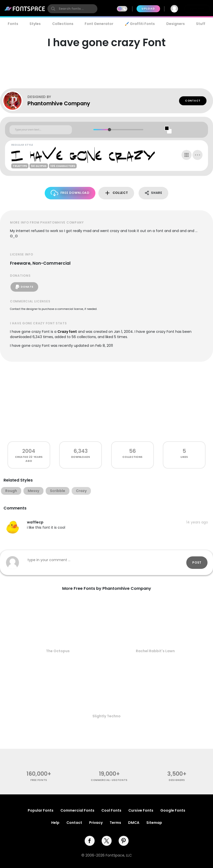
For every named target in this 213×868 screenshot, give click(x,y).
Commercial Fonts (77, 810)
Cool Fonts (111, 810)
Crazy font (67, 332)
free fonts (39, 780)
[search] (72, 9)
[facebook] (90, 841)
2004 (29, 451)
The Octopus (58, 651)
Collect (116, 193)
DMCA (134, 823)
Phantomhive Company (59, 103)
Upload (148, 9)
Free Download (70, 193)
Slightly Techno (106, 716)
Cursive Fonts (141, 810)
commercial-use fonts (109, 780)
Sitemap (154, 823)
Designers (176, 24)
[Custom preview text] (41, 130)
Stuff (201, 24)
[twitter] (107, 841)
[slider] (109, 130)
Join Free (197, 9)
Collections (63, 24)
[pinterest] (124, 841)
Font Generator (99, 24)
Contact (193, 101)
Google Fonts (173, 810)
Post (197, 562)
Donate (24, 287)
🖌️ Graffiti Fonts (140, 24)
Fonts (13, 24)
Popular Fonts (41, 810)
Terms (115, 823)
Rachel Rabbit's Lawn (155, 651)
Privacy (96, 823)
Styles (35, 24)
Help (55, 823)
